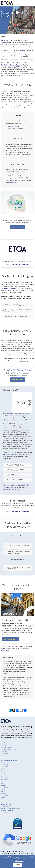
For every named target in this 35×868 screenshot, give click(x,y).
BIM (2, 762)
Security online (6, 813)
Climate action (14, 126)
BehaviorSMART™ (9, 414)
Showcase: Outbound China (4, 787)
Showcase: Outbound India (4, 767)
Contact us (4, 753)
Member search (6, 747)
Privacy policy (5, 806)
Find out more (18, 227)
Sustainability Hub (12, 182)
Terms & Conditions (7, 811)
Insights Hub (5, 650)
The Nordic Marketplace (5, 773)
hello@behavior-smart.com (12, 489)
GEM (3, 800)
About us (4, 751)
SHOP (3, 791)
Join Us (3, 745)
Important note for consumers (10, 808)
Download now (10, 639)
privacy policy (19, 861)
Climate (24, 298)
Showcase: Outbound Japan (4, 795)
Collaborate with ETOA (8, 749)
